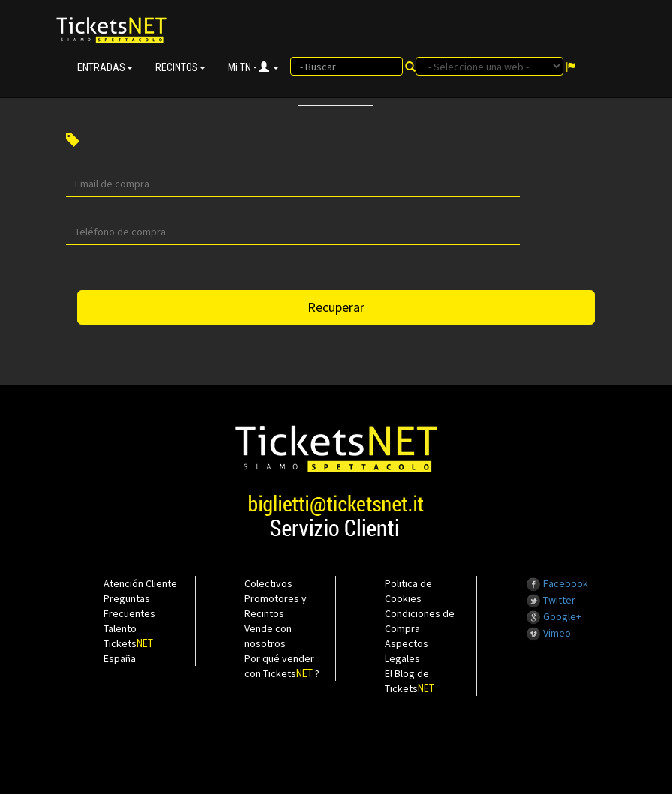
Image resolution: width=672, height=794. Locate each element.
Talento (120, 628)
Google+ (553, 616)
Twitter (550, 600)
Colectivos (268, 583)
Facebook (557, 583)
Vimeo (548, 633)
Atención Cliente (140, 583)
